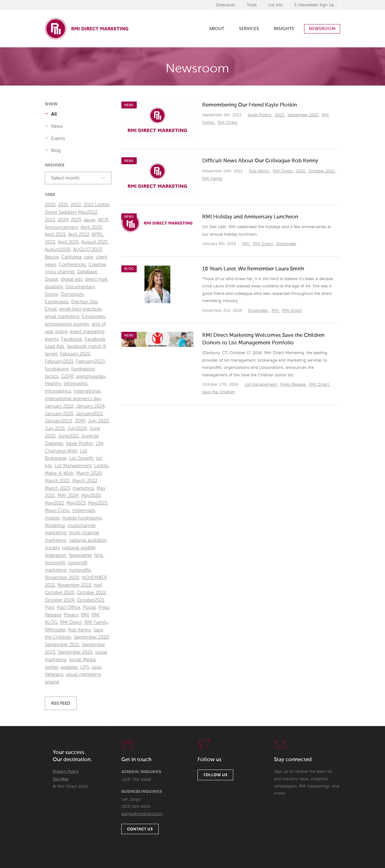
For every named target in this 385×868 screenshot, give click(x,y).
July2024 (77, 429)
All (54, 114)
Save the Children (219, 392)
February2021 (59, 361)
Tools (252, 5)
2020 (50, 205)
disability (54, 287)
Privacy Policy (66, 772)
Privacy (71, 615)
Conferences (72, 265)
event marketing (87, 332)
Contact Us (140, 829)
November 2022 (74, 585)
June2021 (68, 436)
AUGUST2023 (87, 250)
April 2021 (55, 235)
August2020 (58, 250)
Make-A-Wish (59, 473)
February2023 (90, 361)
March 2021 (57, 481)
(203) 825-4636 (136, 807)
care (89, 257)
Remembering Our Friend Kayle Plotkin (250, 105)
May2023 (76, 503)
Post (50, 607)
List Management (261, 385)
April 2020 (91, 227)
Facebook (72, 339)
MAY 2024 (68, 496)
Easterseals (57, 302)
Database (87, 272)
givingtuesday (91, 376)
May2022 (54, 503)
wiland (52, 682)
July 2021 (55, 429)
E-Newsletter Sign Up (314, 5)
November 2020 (62, 578)
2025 (76, 220)
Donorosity (72, 294)
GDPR (67, 376)
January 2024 (90, 406)
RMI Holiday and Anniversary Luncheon (250, 217)
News (57, 126)
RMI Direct (227, 123)
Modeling (55, 526)
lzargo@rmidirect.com (142, 814)
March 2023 (57, 488)
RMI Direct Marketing (87, 29)
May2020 (91, 496)
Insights (284, 29)
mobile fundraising (82, 518)
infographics (58, 391)
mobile (52, 518)
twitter (51, 667)
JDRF (80, 421)
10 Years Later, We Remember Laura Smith (253, 269)
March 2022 (85, 481)
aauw (90, 220)
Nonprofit (55, 563)
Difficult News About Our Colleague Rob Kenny (260, 161)
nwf (98, 585)
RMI (247, 244)
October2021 (91, 600)
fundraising (57, 369)
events (52, 339)
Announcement (61, 227)
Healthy (53, 384)
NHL (99, 555)
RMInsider (55, 630)
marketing (83, 488)
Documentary (80, 287)
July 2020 (98, 421)
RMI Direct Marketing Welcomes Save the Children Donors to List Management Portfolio (263, 339)
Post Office (69, 607)
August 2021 (94, 242)
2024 (63, 220)
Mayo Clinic (57, 511)
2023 (280, 115)
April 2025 (68, 242)
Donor (51, 294)
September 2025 (75, 652)
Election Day (84, 302)
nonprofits (80, 570)
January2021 (89, 414)
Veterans (54, 675)
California (71, 257)
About (217, 29)
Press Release (294, 385)
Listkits (101, 466)
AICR (103, 220)
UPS (85, 667)
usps (97, 667)
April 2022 (79, 235)
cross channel (60, 272)
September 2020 (91, 637)
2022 (301, 171)
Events (58, 139)
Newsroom (322, 29)
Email (51, 309)
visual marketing (83, 675)
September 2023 (303, 115)
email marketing (62, 317)
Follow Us (215, 775)
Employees (286, 244)
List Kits (275, 5)
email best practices (80, 309)
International (87, 391)
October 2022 (322, 171)
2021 (63, 205)
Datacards (226, 5)
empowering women (67, 324)
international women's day (73, 399)
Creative (97, 265)
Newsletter (80, 555)
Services (249, 29)
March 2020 (89, 473)
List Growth (81, 458)
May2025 (98, 503)
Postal (89, 607)
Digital (52, 279)
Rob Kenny (260, 171)
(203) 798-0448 (136, 780)
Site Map (61, 779)
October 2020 (60, 593)
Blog (56, 151)
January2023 (58, 421)
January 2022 (59, 406)
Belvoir (52, 257)
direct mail (96, 279)
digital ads (72, 279)
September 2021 (62, 645)
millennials (84, 511)
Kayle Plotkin (260, 115)
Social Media (82, 660)
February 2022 (75, 354)
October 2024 (60, 600)
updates (69, 667)
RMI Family (212, 179)
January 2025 (59, 414)
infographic (76, 384)
